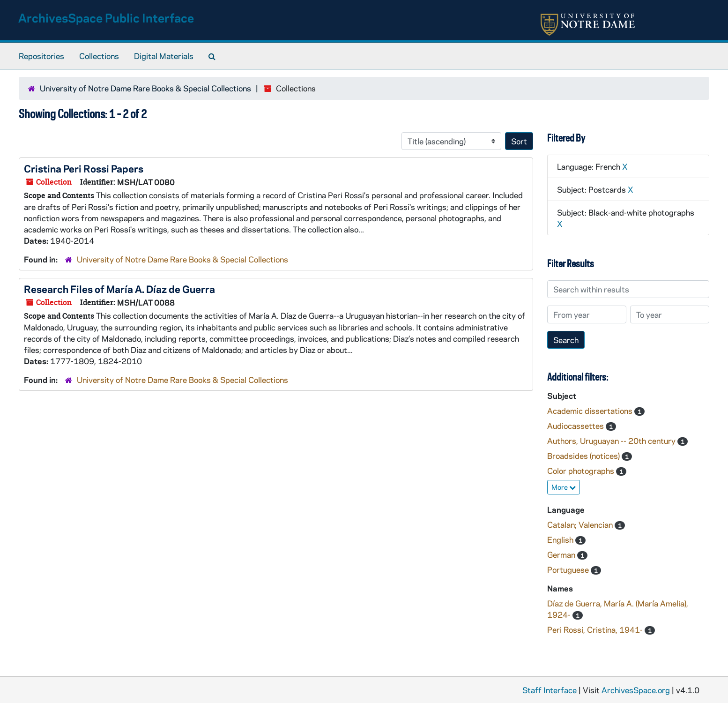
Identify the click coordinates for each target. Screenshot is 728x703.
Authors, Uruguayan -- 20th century (612, 441)
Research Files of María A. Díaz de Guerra (119, 289)
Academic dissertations (591, 411)
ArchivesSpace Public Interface (106, 18)
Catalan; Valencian (581, 524)
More (564, 487)
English (561, 539)
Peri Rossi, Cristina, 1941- (596, 629)
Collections (99, 56)
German (562, 554)
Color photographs (582, 471)
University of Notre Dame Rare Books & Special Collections (145, 88)
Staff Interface (550, 690)
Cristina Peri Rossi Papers (84, 168)
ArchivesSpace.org (636, 690)
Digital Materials (164, 56)
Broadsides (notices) (584, 456)
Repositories (41, 56)
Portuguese (569, 569)
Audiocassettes (576, 426)
